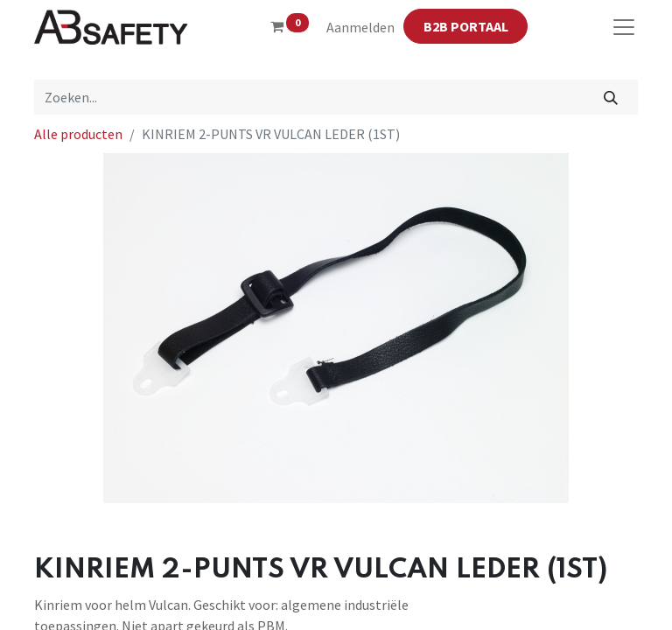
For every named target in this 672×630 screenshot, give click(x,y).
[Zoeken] (611, 97)
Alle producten (78, 134)
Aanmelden (360, 27)
